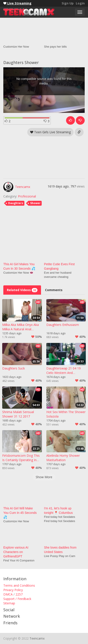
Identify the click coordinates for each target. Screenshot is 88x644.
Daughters (16, 203)
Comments (54, 290)
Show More (44, 477)
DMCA (8, 594)
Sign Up (68, 3)
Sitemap (9, 603)
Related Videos (22, 290)
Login (80, 3)
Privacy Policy (13, 590)
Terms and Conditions (19, 585)
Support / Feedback (17, 599)
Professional (27, 196)
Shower (35, 203)
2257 (19, 594)
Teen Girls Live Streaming (50, 132)
